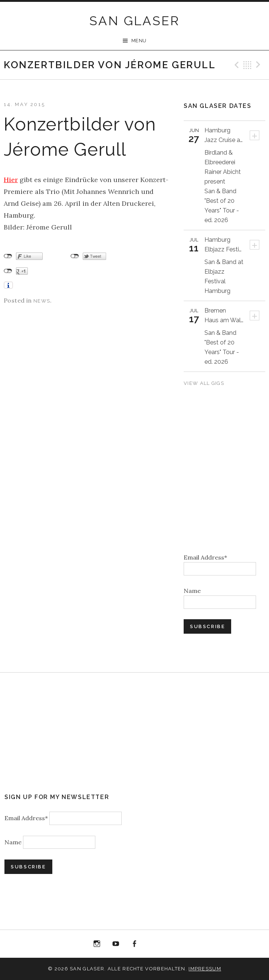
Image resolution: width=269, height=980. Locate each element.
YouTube (116, 944)
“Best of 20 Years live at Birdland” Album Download (153, 945)
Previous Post (236, 65)
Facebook (135, 944)
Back (247, 65)
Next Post (259, 65)
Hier (11, 180)
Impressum (205, 969)
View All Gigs (205, 383)
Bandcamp (172, 944)
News (42, 301)
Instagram (97, 944)
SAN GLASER (134, 21)
